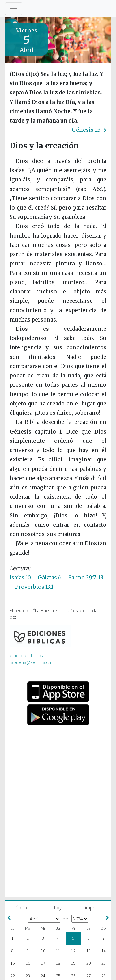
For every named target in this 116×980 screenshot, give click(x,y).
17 (43, 963)
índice (23, 907)
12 (73, 951)
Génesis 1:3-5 (89, 130)
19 (73, 963)
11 (58, 951)
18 (58, 963)
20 (88, 963)
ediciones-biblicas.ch (31, 655)
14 (104, 951)
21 (104, 963)
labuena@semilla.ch (30, 662)
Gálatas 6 (50, 578)
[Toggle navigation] (14, 9)
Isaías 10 (20, 578)
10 (43, 951)
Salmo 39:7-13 (86, 578)
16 (28, 963)
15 (13, 963)
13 (88, 951)
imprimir (93, 907)
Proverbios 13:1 (34, 587)
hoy (58, 907)
